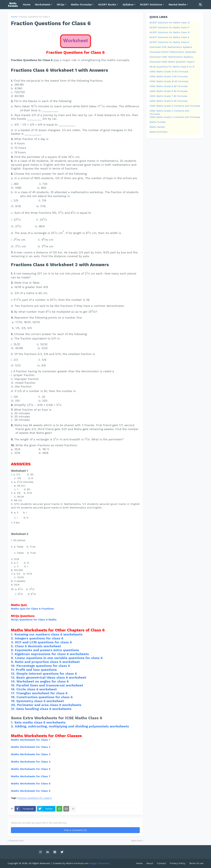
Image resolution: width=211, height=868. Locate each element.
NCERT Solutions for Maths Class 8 (169, 42)
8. (13, 658)
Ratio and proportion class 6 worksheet (47, 662)
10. (14, 666)
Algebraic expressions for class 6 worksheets (52, 654)
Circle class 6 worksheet (37, 689)
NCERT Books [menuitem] (107, 4)
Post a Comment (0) (75, 830)
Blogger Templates (99, 863)
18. (14, 697)
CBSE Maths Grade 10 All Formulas (169, 81)
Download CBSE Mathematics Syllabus (171, 57)
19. (14, 701)
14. (14, 681)
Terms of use (196, 863)
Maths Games (157, 127)
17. (13, 693)
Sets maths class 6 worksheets (40, 722)
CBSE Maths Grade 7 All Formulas (168, 96)
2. (13, 638)
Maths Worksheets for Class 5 (31, 769)
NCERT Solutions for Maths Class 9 (169, 37)
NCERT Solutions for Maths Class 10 (170, 32)
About (150, 863)
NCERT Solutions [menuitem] (151, 4)
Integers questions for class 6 (39, 638)
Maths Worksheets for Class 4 (31, 762)
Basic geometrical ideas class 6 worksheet (51, 677)
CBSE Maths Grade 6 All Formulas (169, 101)
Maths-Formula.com (78, 863)
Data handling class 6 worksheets (44, 709)
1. (13, 634)
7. (13, 654)
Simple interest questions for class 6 (47, 674)
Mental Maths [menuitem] (177, 4)
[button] (200, 5)
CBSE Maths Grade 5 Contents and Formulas (175, 106)
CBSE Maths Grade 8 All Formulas (169, 91)
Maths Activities (158, 132)
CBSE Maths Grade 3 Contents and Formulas (175, 117)
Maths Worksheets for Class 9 (31, 791)
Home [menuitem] (27, 4)
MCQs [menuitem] (61, 4)
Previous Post (16, 841)
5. (13, 646)
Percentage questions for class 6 (43, 666)
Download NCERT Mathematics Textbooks (173, 52)
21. (14, 709)
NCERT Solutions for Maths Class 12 (170, 23)
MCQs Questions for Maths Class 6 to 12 (172, 67)
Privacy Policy (178, 863)
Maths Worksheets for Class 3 (31, 754)
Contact (162, 863)
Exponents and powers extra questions (47, 650)
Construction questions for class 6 (45, 697)
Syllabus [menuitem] (128, 4)
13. (14, 677)
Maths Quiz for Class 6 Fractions (32, 609)
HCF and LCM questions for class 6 (43, 642)
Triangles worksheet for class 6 (42, 693)
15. (14, 685)
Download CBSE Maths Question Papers (172, 62)
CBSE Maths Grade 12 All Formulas (169, 72)
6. (13, 650)
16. (14, 689)
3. (13, 642)
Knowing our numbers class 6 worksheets (48, 634)
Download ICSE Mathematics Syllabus (171, 47)
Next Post (136, 841)
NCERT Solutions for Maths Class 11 (169, 27)
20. (14, 705)
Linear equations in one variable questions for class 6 (59, 658)
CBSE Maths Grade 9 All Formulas (169, 86)
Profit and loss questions (36, 670)
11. (13, 670)
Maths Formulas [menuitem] (81, 4)
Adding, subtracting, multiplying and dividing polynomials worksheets (72, 726)
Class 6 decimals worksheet (38, 646)
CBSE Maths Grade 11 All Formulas (169, 76)
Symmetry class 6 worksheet (40, 701)
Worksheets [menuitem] (43, 4)
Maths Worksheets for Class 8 (31, 784)
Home (14, 17)
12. (14, 674)
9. (13, 662)
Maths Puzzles (158, 122)
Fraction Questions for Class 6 (35, 17)
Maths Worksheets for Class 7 (31, 776)
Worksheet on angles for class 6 (43, 681)
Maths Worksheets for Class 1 (30, 740)
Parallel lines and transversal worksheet (50, 685)
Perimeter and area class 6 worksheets (49, 705)
